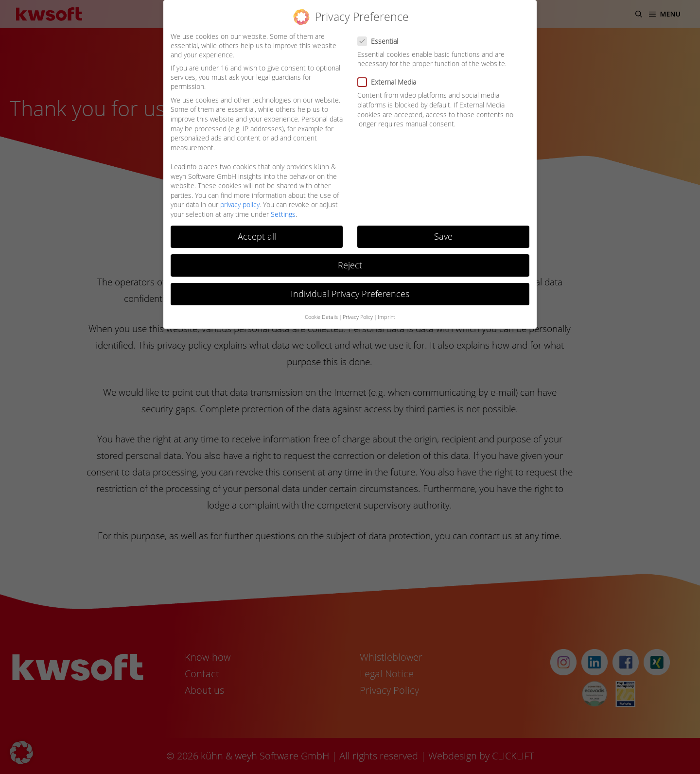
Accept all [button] (257, 236)
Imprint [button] (386, 317)
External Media (390, 82)
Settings (283, 214)
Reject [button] (350, 265)
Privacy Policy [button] (358, 317)
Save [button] (443, 236)
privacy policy (240, 204)
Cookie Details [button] (321, 317)
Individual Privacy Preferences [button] (350, 294)
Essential (381, 41)
